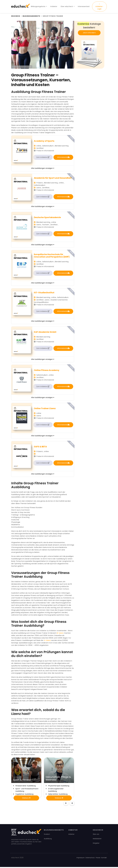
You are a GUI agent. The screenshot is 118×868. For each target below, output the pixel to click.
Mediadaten (97, 840)
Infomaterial (63, 158)
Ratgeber (96, 844)
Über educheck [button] (67, 7)
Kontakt (104, 859)
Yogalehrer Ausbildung (24, 795)
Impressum (81, 859)
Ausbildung (48, 840)
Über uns (96, 835)
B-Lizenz (60, 634)
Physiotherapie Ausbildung (59, 787)
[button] (66, 804)
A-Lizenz (47, 641)
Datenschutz (90, 859)
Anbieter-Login (99, 7)
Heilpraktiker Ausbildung (58, 795)
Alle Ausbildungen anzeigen (43, 169)
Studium (47, 835)
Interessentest (84, 7)
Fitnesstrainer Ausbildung (26, 787)
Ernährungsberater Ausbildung (56, 791)
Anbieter (54, 7)
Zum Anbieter (43, 158)
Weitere (26, 799)
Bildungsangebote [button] (38, 7)
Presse (98, 859)
